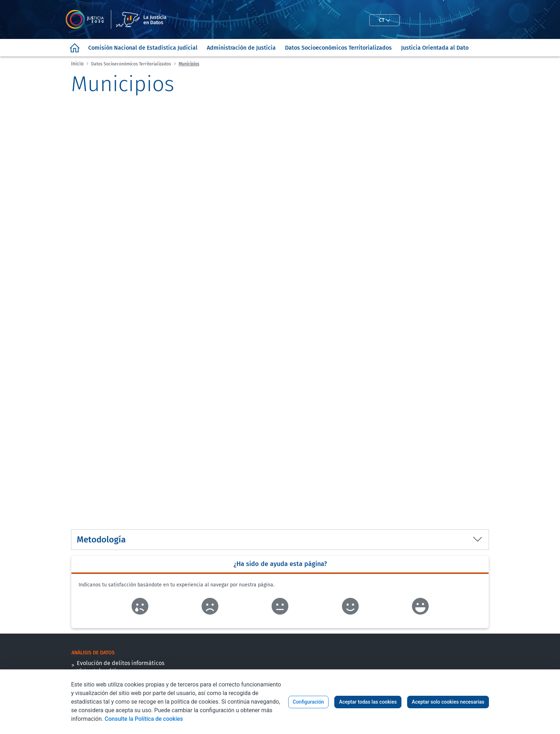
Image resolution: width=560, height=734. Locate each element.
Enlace (140, 606)
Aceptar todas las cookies (368, 702)
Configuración (309, 702)
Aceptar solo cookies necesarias (448, 702)
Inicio (77, 64)
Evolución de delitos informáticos (121, 663)
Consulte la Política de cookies (144, 719)
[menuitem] (75, 48)
